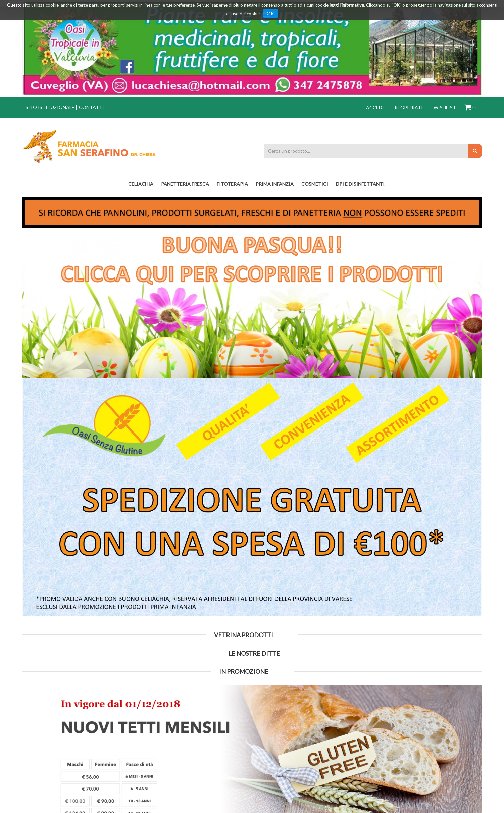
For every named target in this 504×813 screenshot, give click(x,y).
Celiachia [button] (141, 184)
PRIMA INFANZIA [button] (275, 184)
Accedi (375, 108)
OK (270, 14)
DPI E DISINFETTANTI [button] (360, 184)
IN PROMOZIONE (244, 671)
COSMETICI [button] (315, 184)
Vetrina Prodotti (244, 635)
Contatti (91, 107)
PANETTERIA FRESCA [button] (185, 184)
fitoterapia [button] (232, 184)
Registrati (409, 108)
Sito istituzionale (50, 107)
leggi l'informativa (347, 5)
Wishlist (445, 108)
